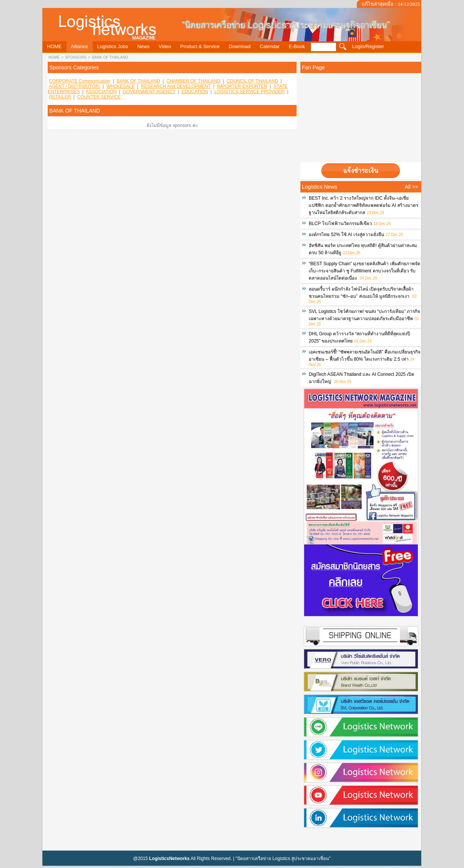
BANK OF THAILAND (110, 57)
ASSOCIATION (101, 92)
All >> (411, 187)
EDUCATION (195, 92)
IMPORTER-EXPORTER (242, 86)
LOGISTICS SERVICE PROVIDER (250, 92)
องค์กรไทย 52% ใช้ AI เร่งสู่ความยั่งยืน (346, 235)
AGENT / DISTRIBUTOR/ (75, 86)
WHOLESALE (121, 86)
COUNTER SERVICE (99, 97)
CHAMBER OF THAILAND (193, 81)
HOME (54, 57)
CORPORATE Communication (80, 81)
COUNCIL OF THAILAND (252, 81)
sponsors (76, 57)
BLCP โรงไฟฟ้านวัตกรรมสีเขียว (340, 224)
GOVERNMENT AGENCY (149, 92)
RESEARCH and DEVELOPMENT (176, 86)
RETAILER (60, 97)
